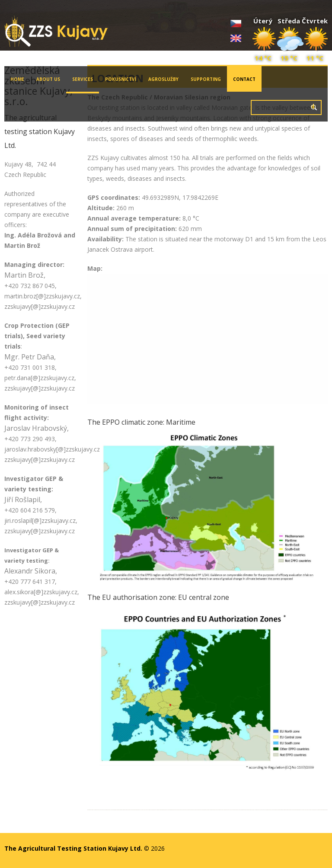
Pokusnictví (121, 79)
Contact (244, 79)
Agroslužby (163, 79)
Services (80, 85)
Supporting (206, 79)
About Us (48, 79)
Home (17, 79)
